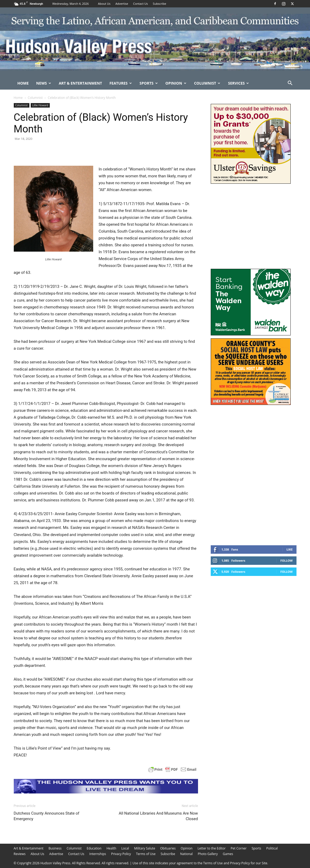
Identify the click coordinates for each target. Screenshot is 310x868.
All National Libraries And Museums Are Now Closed (158, 816)
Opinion (176, 83)
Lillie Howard (40, 105)
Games (228, 854)
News (43, 83)
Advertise (122, 4)
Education (94, 848)
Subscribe (159, 4)
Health (111, 848)
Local (125, 848)
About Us (104, 4)
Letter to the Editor (212, 848)
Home (23, 83)
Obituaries (168, 848)
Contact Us (141, 4)
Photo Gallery (208, 854)
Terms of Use (146, 854)
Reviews (20, 854)
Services (238, 83)
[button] (290, 84)
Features (121, 83)
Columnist (207, 83)
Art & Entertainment (80, 83)
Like (289, 549)
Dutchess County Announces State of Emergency (47, 816)
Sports (149, 83)
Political (272, 848)
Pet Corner (239, 848)
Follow (287, 560)
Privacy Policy (121, 854)
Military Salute (145, 848)
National (187, 854)
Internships (98, 854)
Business (55, 848)
